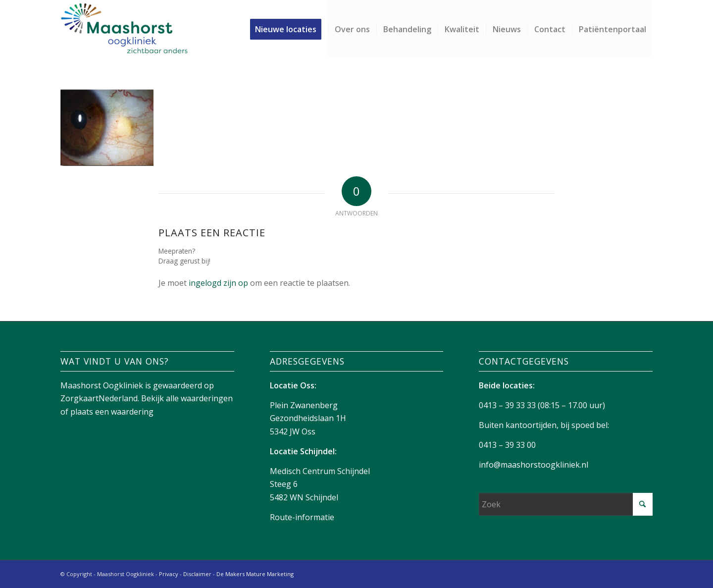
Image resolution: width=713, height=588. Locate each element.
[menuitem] (289, 29)
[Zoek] (566, 504)
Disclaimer (197, 574)
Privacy (169, 574)
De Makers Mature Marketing (255, 574)
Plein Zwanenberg (304, 405)
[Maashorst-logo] (124, 29)
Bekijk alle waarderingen (187, 398)
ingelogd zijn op (218, 283)
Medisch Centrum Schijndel (320, 471)
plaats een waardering (112, 412)
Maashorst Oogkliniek (102, 385)
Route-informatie (302, 517)
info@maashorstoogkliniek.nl (534, 465)
